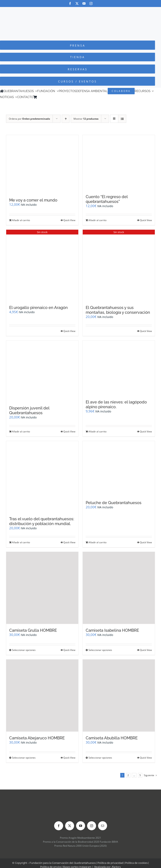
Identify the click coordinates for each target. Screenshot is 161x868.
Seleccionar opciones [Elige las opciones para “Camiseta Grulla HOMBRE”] (24, 650)
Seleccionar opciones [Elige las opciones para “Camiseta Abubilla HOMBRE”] (100, 758)
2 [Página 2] (128, 775)
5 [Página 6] (140, 775)
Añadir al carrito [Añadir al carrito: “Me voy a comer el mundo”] (21, 220)
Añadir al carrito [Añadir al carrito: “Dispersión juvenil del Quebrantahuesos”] (21, 432)
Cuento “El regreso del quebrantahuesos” (107, 199)
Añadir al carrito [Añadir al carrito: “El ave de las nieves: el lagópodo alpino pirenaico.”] (97, 432)
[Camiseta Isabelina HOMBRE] (119, 588)
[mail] (103, 826)
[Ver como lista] (122, 119)
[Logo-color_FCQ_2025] (80, 11)
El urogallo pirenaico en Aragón (38, 308)
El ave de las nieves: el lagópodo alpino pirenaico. (116, 404)
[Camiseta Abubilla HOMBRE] (119, 696)
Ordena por (29, 119)
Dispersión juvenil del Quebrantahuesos (29, 410)
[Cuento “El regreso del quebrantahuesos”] (119, 163)
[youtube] (84, 3)
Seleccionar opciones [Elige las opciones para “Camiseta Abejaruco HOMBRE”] (24, 758)
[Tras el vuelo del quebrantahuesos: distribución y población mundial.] (42, 477)
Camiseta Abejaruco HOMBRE (37, 738)
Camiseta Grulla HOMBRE (33, 630)
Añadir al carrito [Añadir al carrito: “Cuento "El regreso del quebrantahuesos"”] (97, 220)
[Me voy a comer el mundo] (42, 164)
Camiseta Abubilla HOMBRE (112, 738)
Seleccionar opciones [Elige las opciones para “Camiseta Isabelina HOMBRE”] (100, 650)
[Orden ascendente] (66, 119)
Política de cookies (136, 863)
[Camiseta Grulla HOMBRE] (42, 588)
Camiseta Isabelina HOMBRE (112, 630)
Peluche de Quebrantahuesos (114, 503)
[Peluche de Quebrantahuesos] (119, 469)
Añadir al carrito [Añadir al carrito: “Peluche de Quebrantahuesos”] (97, 542)
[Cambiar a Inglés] (45, 97)
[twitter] (77, 3)
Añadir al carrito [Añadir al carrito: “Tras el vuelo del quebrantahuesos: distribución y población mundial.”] (21, 542)
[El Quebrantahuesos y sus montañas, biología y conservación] (119, 265)
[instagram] (91, 3)
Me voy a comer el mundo (33, 200)
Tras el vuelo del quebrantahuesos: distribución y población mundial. (42, 521)
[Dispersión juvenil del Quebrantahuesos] (42, 371)
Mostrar (86, 119)
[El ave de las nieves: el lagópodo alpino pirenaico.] (119, 368)
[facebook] (70, 3)
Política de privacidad (110, 863)
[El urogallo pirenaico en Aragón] (42, 265)
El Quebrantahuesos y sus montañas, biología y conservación (118, 310)
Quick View (69, 220)
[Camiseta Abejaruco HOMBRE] (42, 696)
